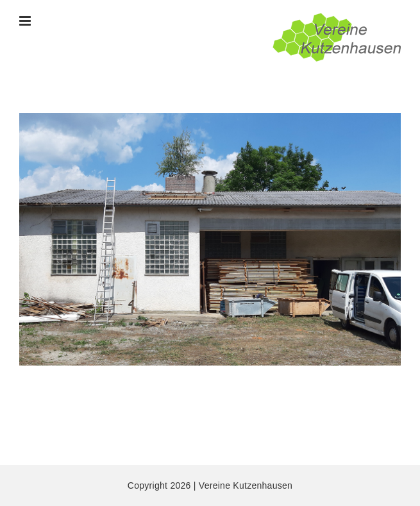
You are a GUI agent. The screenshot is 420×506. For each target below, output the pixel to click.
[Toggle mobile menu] (26, 21)
